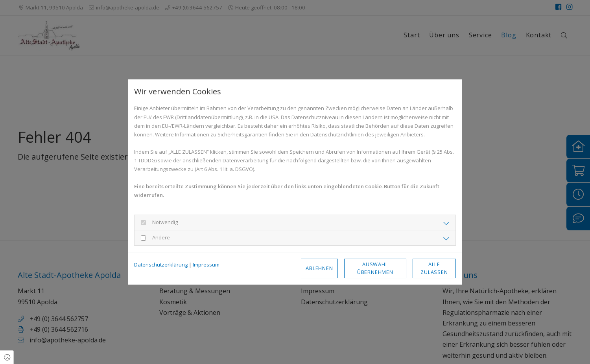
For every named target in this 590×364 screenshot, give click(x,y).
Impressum (206, 265)
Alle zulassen (434, 268)
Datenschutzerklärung (161, 265)
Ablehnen (319, 268)
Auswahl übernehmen (375, 268)
